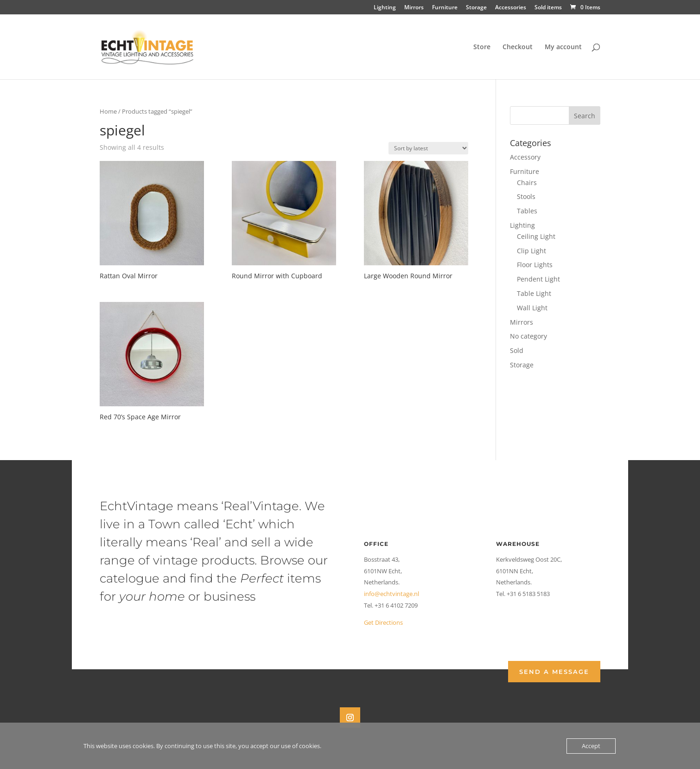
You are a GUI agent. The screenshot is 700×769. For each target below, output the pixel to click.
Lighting (385, 8)
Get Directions (383, 622)
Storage (476, 8)
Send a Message (554, 672)
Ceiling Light (536, 236)
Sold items (548, 8)
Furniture (445, 8)
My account (563, 47)
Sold (517, 350)
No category (528, 336)
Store (482, 47)
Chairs (527, 183)
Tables (527, 211)
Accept (591, 746)
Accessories (511, 8)
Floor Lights (535, 265)
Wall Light (532, 308)
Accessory (525, 157)
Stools (526, 196)
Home (108, 111)
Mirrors (414, 8)
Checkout (518, 47)
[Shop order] (428, 148)
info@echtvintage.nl (391, 594)
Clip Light (531, 251)
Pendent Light (538, 279)
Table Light (534, 293)
